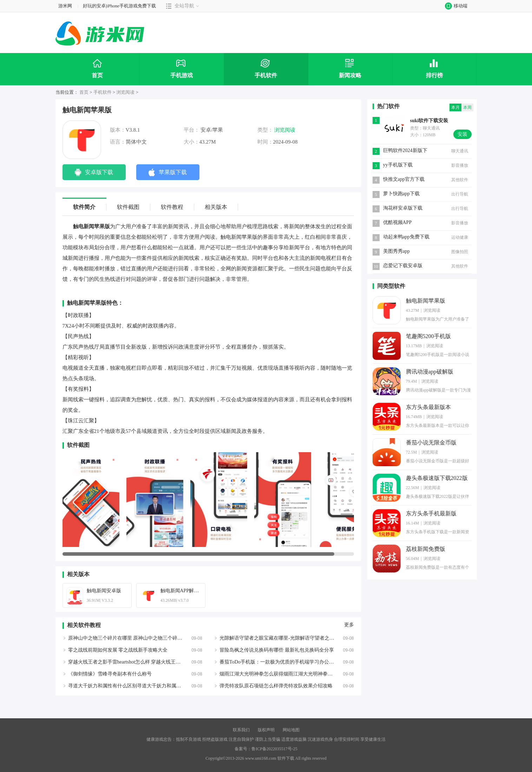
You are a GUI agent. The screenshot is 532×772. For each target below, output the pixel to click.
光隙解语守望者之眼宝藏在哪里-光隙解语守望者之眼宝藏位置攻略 (292, 638)
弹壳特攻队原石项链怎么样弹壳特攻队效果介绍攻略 (276, 686)
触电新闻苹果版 (426, 301)
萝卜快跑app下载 (401, 194)
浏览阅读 (125, 92)
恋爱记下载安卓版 (403, 266)
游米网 (65, 6)
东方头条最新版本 (428, 407)
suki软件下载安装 (429, 121)
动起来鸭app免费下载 (406, 237)
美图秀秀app (396, 251)
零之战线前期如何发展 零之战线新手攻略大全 (118, 650)
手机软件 (103, 92)
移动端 (455, 6)
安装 (462, 134)
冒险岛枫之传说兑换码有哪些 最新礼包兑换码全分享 (277, 650)
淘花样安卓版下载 (403, 208)
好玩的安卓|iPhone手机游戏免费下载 (119, 6)
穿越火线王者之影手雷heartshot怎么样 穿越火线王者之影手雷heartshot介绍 (148, 662)
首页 (84, 92)
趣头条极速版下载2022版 (437, 478)
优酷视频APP (398, 222)
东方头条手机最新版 (431, 513)
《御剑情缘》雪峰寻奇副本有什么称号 (110, 674)
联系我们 (241, 730)
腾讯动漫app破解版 (430, 372)
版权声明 (266, 730)
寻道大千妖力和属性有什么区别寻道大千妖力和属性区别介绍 (134, 686)
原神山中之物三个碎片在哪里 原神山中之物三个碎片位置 (130, 638)
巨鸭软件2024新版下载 (405, 151)
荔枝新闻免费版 (426, 549)
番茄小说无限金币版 (431, 443)
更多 (349, 625)
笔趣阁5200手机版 (428, 336)
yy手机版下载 (398, 165)
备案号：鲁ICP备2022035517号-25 (266, 749)
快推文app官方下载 (404, 179)
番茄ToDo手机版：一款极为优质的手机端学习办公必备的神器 (287, 662)
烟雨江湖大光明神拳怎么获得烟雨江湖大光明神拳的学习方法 (286, 674)
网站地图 (291, 730)
